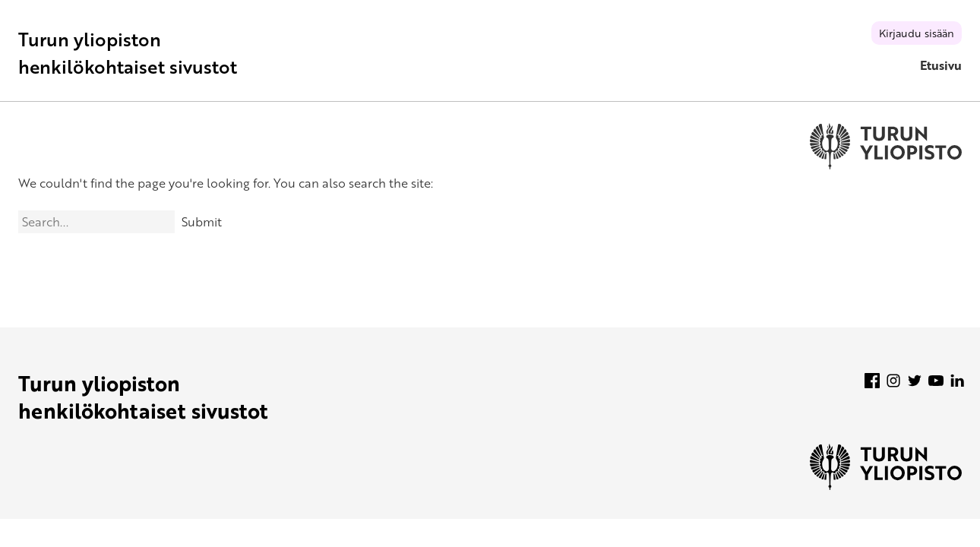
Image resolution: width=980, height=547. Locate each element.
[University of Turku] (886, 485)
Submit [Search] (202, 222)
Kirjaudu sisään (917, 33)
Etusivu (941, 65)
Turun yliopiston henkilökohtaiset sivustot (128, 53)
